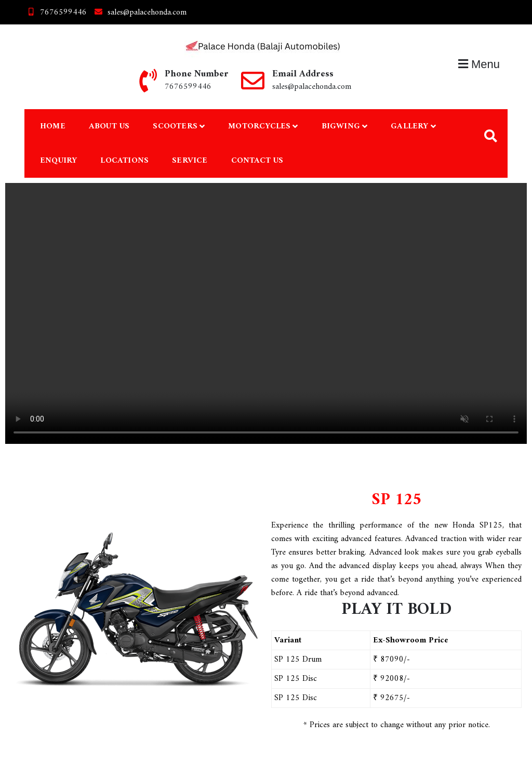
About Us (109, 126)
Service (190, 161)
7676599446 (56, 12)
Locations (124, 161)
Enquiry (58, 161)
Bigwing (341, 126)
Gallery (409, 126)
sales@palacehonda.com (139, 12)
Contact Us (257, 161)
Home (53, 126)
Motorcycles (259, 126)
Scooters (175, 126)
